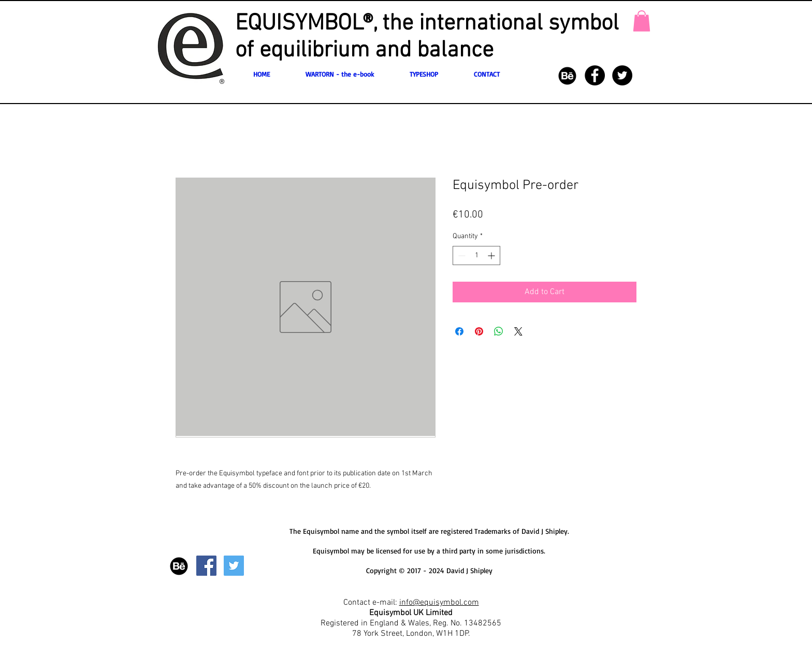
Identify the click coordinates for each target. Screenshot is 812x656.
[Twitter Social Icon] (234, 566)
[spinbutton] (476, 256)
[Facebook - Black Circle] (595, 75)
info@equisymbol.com (439, 603)
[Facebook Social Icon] (206, 566)
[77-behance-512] (567, 75)
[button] (642, 21)
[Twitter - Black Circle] (622, 75)
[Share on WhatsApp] (499, 331)
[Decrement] (461, 256)
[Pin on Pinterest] (479, 331)
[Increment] (492, 256)
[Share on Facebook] (459, 331)
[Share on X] (518, 331)
